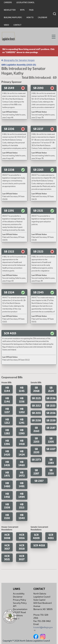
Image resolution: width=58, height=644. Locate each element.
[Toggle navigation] (52, 36)
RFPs (22, 10)
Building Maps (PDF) (13, 17)
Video (6, 25)
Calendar (43, 17)
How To (30, 17)
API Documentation (20, 608)
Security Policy (20, 603)
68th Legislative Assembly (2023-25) (19, 65)
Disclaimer (18, 597)
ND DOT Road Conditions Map (19, 616)
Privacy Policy (19, 600)
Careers (8, 2)
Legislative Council (25, 2)
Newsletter (10, 10)
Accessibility (19, 594)
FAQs (31, 10)
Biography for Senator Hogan (18, 60)
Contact (17, 25)
